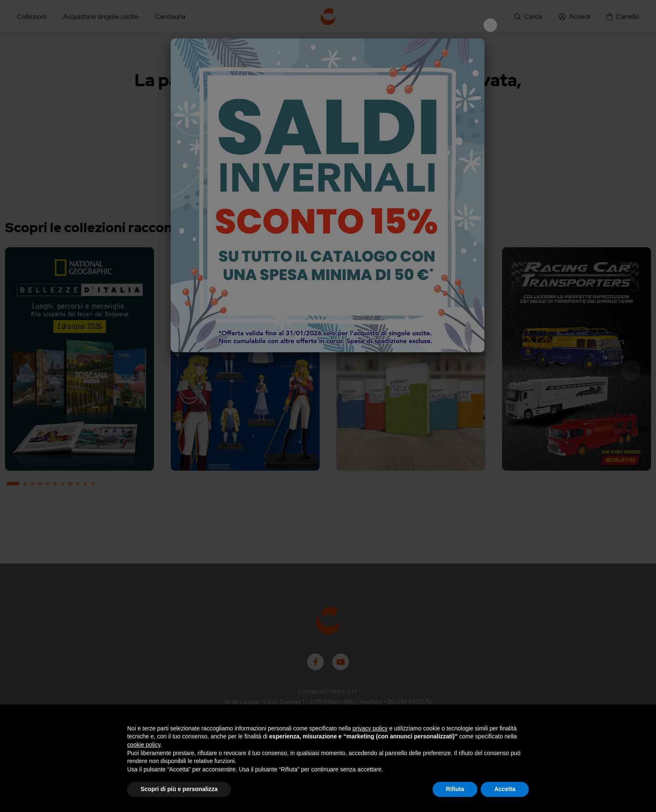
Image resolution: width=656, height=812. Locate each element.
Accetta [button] (505, 789)
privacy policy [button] (370, 728)
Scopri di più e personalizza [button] (179, 789)
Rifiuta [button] (455, 789)
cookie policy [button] (144, 745)
